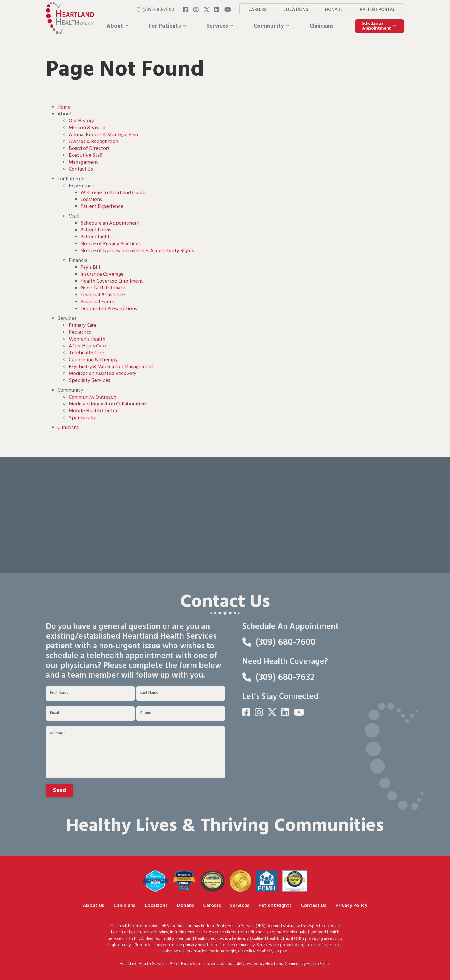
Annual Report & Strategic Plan (103, 135)
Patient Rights (96, 237)
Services (240, 906)
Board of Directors (89, 149)
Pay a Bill (90, 267)
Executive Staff (86, 155)
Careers (212, 906)
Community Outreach (93, 397)
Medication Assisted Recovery (103, 374)
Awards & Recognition (94, 142)
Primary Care (83, 325)
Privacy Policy (351, 906)
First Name (59, 693)
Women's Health (87, 339)
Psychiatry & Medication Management (111, 367)
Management (83, 162)
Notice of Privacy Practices (110, 244)
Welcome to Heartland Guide (113, 193)
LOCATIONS (296, 10)
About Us (93, 906)
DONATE (334, 10)
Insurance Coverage (102, 274)
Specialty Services (90, 381)
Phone (146, 713)
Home (64, 107)
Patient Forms (96, 230)
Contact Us (81, 169)
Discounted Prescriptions (109, 309)
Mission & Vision (87, 128)
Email (54, 713)
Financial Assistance (103, 295)
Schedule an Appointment (110, 223)
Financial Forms (97, 302)
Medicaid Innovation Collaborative (107, 404)
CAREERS (257, 10)
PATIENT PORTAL (378, 10)
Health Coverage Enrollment (112, 281)
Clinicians (322, 26)
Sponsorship (83, 418)
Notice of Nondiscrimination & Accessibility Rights (137, 251)
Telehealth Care (87, 353)
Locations (91, 200)
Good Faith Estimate (103, 288)
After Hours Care (87, 346)
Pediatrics (80, 332)
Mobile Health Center (93, 411)
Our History (82, 121)
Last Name (149, 693)
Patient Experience (102, 207)
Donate (185, 906)
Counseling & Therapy (93, 360)
